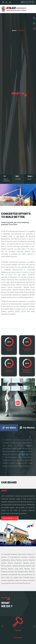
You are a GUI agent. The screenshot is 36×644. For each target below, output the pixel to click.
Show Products (8, 518)
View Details (18, 638)
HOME (14, 30)
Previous (2, 626)
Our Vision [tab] (9, 428)
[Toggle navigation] (32, 9)
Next (34, 626)
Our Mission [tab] (27, 428)
